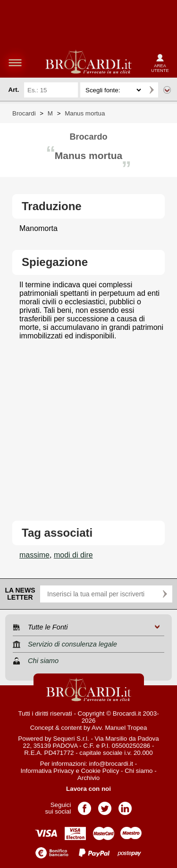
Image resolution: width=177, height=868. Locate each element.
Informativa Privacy (47, 771)
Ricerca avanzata (167, 90)
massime (34, 555)
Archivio (88, 778)
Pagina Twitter (105, 805)
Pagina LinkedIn (125, 805)
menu (15, 62)
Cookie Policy (100, 771)
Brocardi (24, 113)
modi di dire (73, 555)
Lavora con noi (88, 789)
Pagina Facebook (84, 805)
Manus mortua (85, 113)
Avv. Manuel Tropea (119, 728)
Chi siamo (139, 771)
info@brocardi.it (111, 764)
